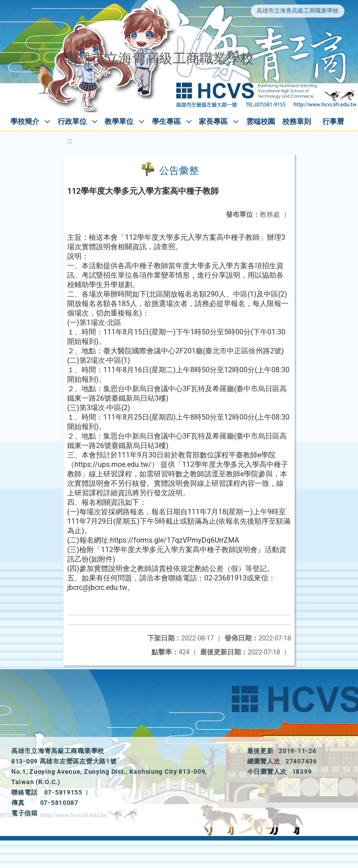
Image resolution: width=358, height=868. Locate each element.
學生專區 (166, 121)
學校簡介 (25, 121)
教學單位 (119, 121)
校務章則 (297, 121)
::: (69, 141)
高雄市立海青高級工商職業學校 (298, 11)
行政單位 (72, 121)
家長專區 (213, 121)
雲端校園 (261, 121)
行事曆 (333, 121)
